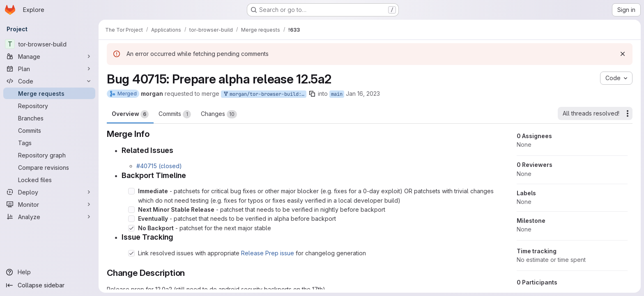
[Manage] (49, 56)
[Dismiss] (623, 54)
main (337, 94)
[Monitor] (49, 204)
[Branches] (49, 118)
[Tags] (49, 143)
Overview (130, 114)
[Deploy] (49, 192)
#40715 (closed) (159, 166)
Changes (219, 114)
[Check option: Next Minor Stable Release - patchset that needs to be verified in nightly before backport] (131, 210)
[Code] (49, 81)
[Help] (49, 272)
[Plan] (49, 69)
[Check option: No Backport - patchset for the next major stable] (131, 228)
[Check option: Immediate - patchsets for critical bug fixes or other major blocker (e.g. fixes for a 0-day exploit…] (131, 191)
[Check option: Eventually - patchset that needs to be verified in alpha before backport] (131, 219)
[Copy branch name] (312, 94)
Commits (175, 114)
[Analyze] (49, 217)
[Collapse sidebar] (49, 285)
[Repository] (49, 106)
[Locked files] (49, 180)
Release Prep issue (268, 253)
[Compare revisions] (49, 167)
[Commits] (49, 130)
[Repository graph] (49, 155)
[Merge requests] (49, 93)
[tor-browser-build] (49, 44)
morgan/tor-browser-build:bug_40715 (264, 94)
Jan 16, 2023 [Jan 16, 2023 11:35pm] (363, 94)
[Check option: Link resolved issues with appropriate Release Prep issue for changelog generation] (131, 253)
